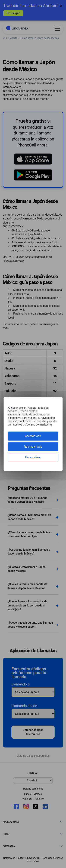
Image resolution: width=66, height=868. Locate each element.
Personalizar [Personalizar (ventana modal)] (33, 457)
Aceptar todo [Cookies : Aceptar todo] (33, 436)
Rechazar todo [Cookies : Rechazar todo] (33, 447)
